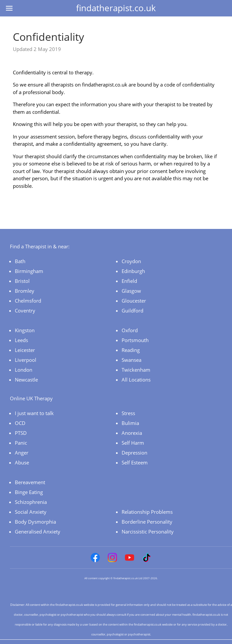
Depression (134, 453)
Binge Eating (29, 492)
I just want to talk (34, 413)
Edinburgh (133, 271)
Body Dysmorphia (35, 522)
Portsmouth (135, 340)
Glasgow (131, 291)
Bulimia (130, 423)
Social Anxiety (31, 512)
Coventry (25, 310)
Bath (20, 261)
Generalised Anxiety (38, 532)
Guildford (132, 310)
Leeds (21, 340)
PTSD (21, 433)
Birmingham (29, 271)
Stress (128, 413)
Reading (131, 350)
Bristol (22, 281)
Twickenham (136, 370)
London (24, 370)
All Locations (136, 380)
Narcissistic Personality (148, 532)
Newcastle (26, 380)
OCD (20, 423)
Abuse (22, 462)
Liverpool (26, 360)
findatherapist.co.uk (116, 8)
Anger (22, 453)
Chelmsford (28, 301)
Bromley (25, 291)
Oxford (130, 330)
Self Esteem (135, 462)
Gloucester (134, 301)
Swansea (131, 360)
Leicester (25, 350)
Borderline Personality (147, 522)
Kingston (25, 330)
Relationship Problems (147, 512)
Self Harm (133, 443)
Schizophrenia (31, 502)
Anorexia (132, 433)
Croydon (131, 261)
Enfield (129, 281)
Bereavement (30, 482)
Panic (21, 443)
